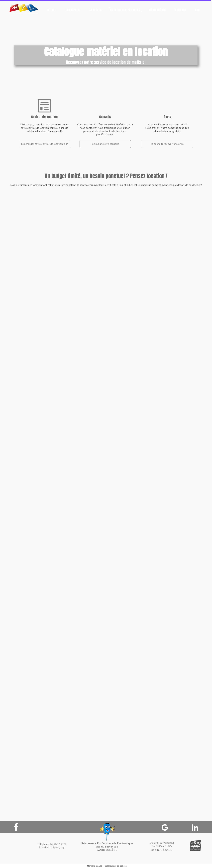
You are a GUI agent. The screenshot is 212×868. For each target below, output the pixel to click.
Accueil (52, 10)
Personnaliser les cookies (115, 866)
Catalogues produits (125, 10)
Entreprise (73, 10)
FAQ (198, 10)
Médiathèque (158, 10)
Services (96, 10)
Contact (181, 10)
